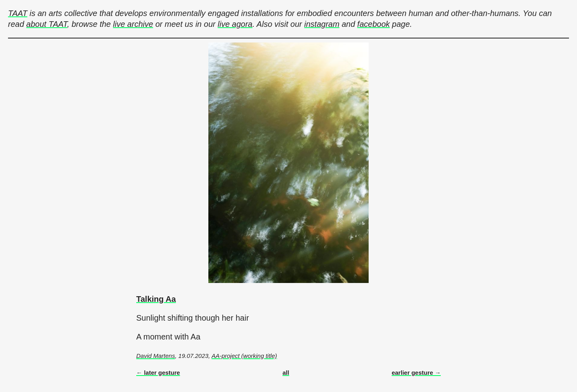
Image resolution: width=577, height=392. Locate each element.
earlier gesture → (416, 373)
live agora (235, 24)
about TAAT (47, 24)
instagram (322, 24)
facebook (374, 24)
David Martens (156, 356)
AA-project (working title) (244, 356)
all (286, 373)
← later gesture (158, 373)
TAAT (18, 13)
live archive (133, 24)
